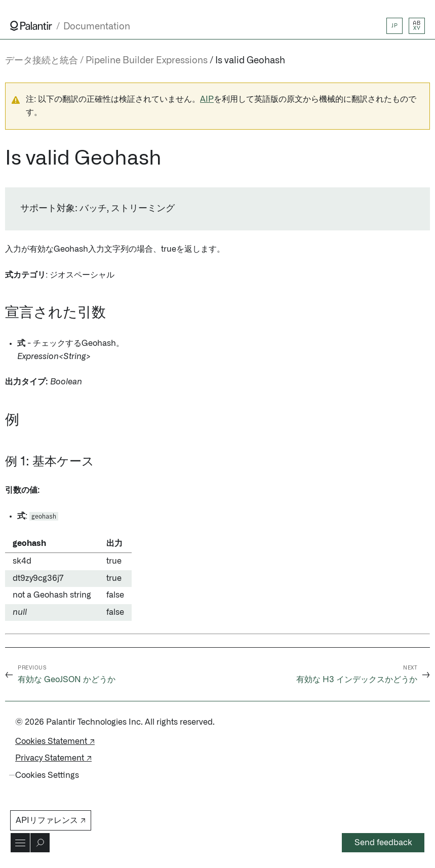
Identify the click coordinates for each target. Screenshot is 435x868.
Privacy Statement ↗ (53, 758)
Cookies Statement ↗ (55, 741)
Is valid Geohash (250, 61)
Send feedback (383, 843)
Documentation (97, 27)
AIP (207, 99)
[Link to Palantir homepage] (31, 26)
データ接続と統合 (42, 61)
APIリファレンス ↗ (51, 820)
